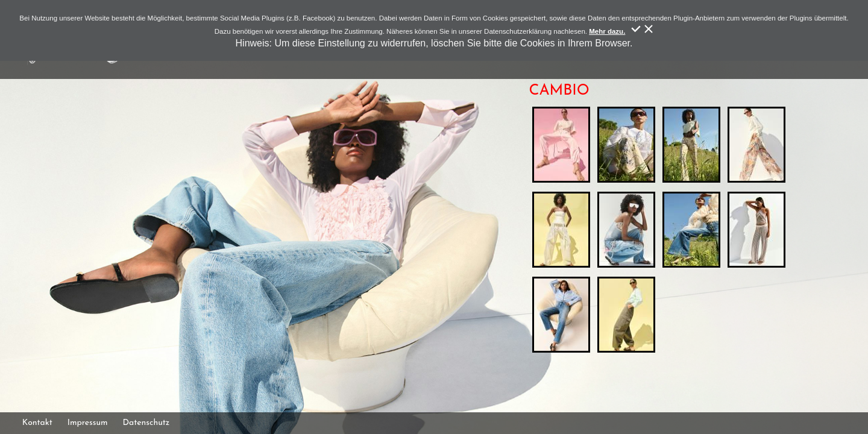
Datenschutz (146, 423)
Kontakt (37, 423)
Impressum (88, 423)
